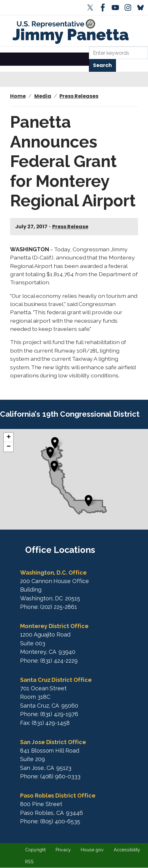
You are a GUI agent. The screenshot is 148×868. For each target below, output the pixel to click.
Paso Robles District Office (58, 796)
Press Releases (79, 96)
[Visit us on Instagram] (129, 8)
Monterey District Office (54, 626)
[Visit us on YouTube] (117, 8)
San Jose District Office (53, 742)
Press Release (70, 227)
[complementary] (74, 479)
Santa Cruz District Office (56, 680)
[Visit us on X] (91, 8)
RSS (29, 862)
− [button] (9, 447)
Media (43, 96)
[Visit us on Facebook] (104, 8)
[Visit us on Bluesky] (142, 8)
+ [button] (9, 437)
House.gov (92, 850)
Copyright (35, 850)
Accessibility (127, 850)
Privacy (63, 850)
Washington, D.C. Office (53, 573)
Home (18, 96)
